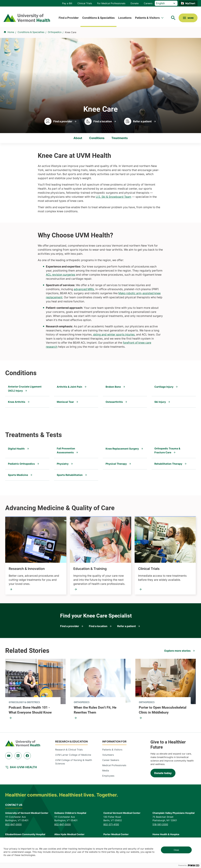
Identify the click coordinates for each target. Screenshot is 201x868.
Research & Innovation (27, 569)
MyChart (190, 3)
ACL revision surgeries (61, 275)
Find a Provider (69, 18)
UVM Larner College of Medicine (73, 755)
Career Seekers (111, 760)
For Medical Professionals (111, 3)
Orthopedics (55, 32)
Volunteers (108, 755)
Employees (108, 776)
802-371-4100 (111, 825)
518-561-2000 (160, 825)
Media (106, 771)
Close (176, 850)
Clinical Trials (85, 3)
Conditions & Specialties (98, 18)
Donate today (163, 773)
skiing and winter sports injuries (114, 334)
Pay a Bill (67, 3)
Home (11, 32)
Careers (148, 3)
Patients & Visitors (147, 18)
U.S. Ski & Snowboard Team (113, 197)
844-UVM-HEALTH (23, 767)
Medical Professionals (114, 766)
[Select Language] (166, 3)
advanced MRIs (84, 289)
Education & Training (90, 569)
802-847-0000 (13, 825)
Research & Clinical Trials (69, 750)
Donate (135, 3)
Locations (125, 18)
